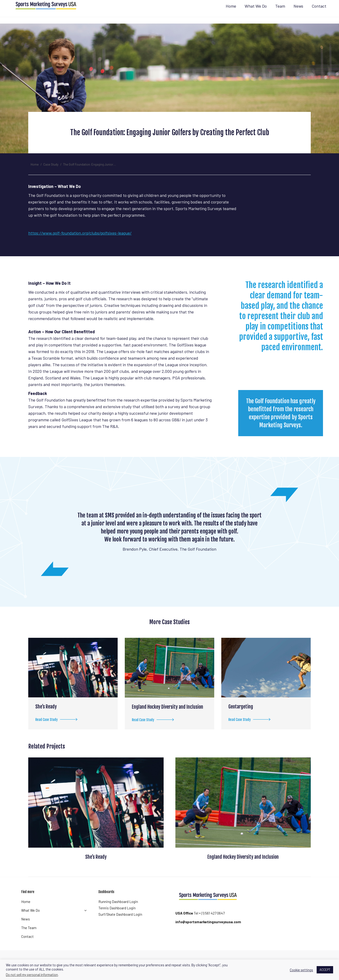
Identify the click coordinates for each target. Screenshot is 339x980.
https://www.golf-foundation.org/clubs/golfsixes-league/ (80, 241)
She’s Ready (46, 715)
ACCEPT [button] (325, 970)
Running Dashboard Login (118, 910)
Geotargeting (241, 715)
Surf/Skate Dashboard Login (120, 923)
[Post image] (73, 676)
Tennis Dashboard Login (117, 916)
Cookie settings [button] (301, 970)
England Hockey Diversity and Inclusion (167, 715)
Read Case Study (58, 729)
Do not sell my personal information (32, 975)
